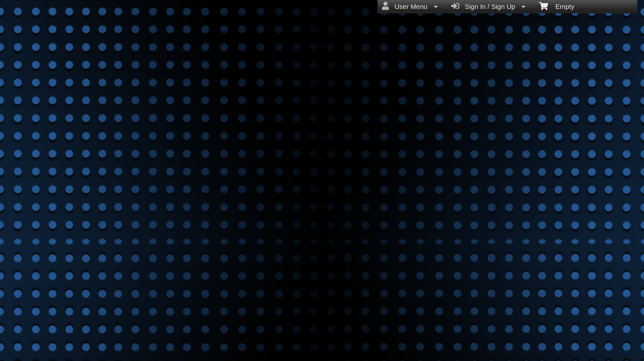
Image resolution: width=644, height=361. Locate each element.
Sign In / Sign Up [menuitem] (488, 6)
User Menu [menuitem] (410, 6)
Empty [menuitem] (557, 6)
